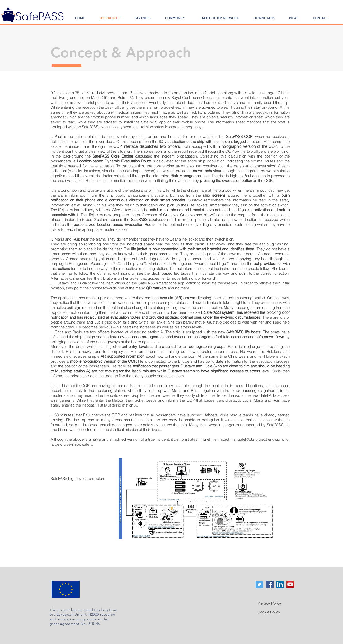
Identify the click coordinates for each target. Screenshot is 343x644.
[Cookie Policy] (269, 612)
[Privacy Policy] (269, 603)
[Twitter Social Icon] (259, 584)
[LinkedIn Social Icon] (280, 584)
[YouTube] (290, 584)
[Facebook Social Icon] (270, 584)
